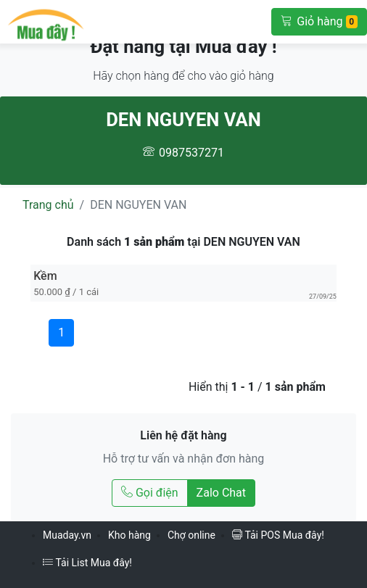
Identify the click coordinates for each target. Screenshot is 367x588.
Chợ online (191, 535)
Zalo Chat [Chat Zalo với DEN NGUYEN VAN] (221, 493)
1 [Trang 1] (61, 332)
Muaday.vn (67, 535)
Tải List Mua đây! (87, 563)
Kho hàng (129, 535)
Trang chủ (48, 205)
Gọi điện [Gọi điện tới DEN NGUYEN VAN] (150, 493)
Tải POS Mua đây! (278, 535)
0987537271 (191, 153)
